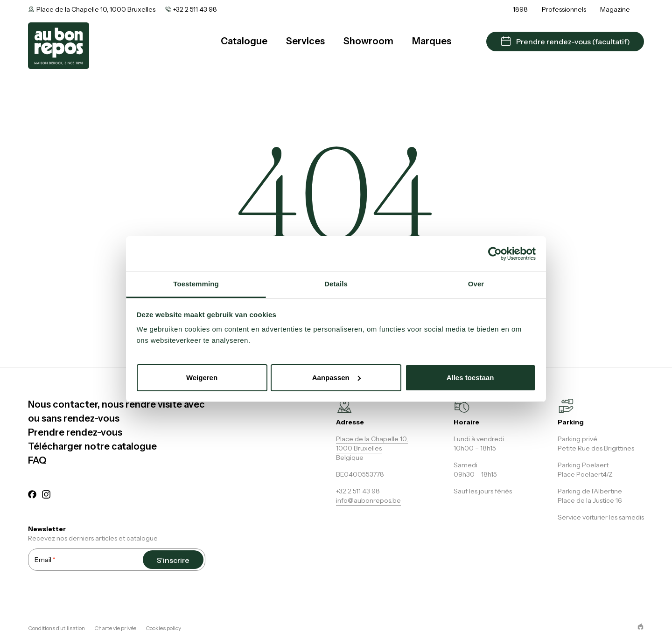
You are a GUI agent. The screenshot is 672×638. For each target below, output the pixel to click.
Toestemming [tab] (196, 284)
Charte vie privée (115, 628)
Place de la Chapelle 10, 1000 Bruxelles (96, 9)
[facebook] (32, 496)
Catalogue (244, 41)
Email (45, 559)
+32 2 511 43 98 (195, 9)
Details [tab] (336, 284)
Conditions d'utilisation (56, 628)
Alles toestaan (470, 378)
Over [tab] (476, 284)
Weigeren (202, 378)
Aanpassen (336, 378)
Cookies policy (163, 628)
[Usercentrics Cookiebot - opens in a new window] (495, 254)
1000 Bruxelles (359, 448)
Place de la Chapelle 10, (372, 439)
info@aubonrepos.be (368, 500)
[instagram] (46, 496)
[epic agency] (640, 627)
